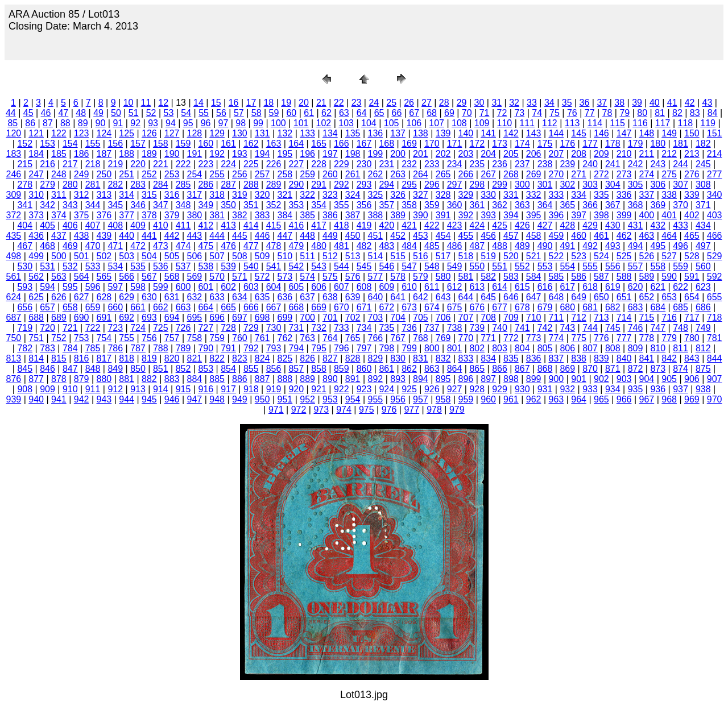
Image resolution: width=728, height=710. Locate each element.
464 (669, 236)
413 (228, 225)
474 (183, 246)
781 (715, 338)
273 (624, 174)
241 (613, 164)
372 (14, 215)
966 (624, 399)
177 (590, 144)
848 (93, 369)
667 (274, 307)
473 (161, 246)
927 (455, 389)
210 (624, 154)
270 (557, 174)
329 (466, 195)
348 (183, 205)
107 (437, 123)
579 (421, 277)
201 (421, 154)
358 (409, 205)
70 (467, 113)
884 (195, 379)
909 (47, 389)
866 (500, 369)
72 (502, 113)
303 (590, 184)
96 (206, 123)
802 (477, 348)
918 (251, 389)
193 (240, 154)
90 (101, 123)
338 (669, 195)
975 (367, 410)
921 (319, 389)
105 (392, 123)
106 (414, 123)
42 (690, 103)
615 (522, 287)
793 (274, 348)
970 (715, 399)
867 (522, 369)
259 (307, 174)
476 (228, 246)
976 (389, 410)
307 (681, 184)
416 (296, 225)
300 (522, 184)
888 (285, 379)
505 (172, 256)
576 (353, 277)
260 (330, 174)
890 (330, 379)
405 (47, 225)
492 (590, 246)
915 (183, 389)
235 (477, 164)
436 (36, 236)
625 (36, 297)
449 (330, 236)
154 (70, 144)
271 (579, 174)
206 (534, 154)
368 (636, 205)
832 (443, 358)
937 (681, 389)
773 (534, 338)
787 (138, 348)
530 (25, 266)
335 (601, 195)
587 (601, 277)
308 (703, 184)
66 (396, 113)
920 (296, 389)
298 (477, 184)
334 (579, 195)
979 (457, 410)
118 (686, 123)
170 (432, 144)
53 (169, 113)
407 (93, 225)
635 (262, 297)
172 (477, 144)
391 (443, 215)
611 (432, 287)
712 (579, 317)
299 (500, 184)
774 (557, 338)
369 (658, 205)
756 (149, 338)
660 (115, 307)
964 (579, 399)
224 (228, 164)
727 (206, 328)
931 (545, 389)
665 (228, 307)
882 (149, 379)
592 (715, 277)
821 (195, 358)
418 (342, 225)
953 (330, 399)
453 (421, 236)
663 (183, 307)
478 (274, 246)
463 (647, 236)
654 (692, 297)
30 (479, 103)
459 (557, 236)
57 (239, 113)
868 (545, 369)
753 (82, 338)
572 (262, 277)
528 (692, 256)
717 (692, 317)
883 (172, 379)
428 (567, 225)
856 (274, 369)
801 (455, 348)
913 (138, 389)
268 (511, 174)
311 (59, 195)
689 (59, 317)
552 (522, 266)
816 (82, 358)
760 (240, 338)
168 (386, 144)
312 (82, 195)
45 (28, 113)
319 (240, 195)
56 (221, 113)
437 (59, 236)
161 (228, 144)
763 (307, 338)
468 (47, 246)
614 (500, 287)
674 (432, 307)
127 (172, 133)
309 (14, 195)
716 (669, 317)
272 (601, 174)
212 (669, 154)
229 (342, 164)
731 (296, 328)
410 (161, 225)
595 (70, 287)
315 (149, 195)
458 (534, 236)
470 (93, 246)
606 (319, 287)
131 (262, 133)
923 (364, 389)
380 (195, 215)
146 (601, 133)
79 (624, 113)
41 (672, 103)
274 (647, 174)
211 (647, 154)
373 (36, 215)
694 (172, 317)
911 (93, 389)
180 (658, 144)
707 (466, 317)
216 (47, 164)
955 (376, 399)
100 (278, 123)
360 (455, 205)
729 (251, 328)
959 (466, 399)
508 (240, 256)
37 (602, 103)
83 (695, 113)
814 (36, 358)
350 (228, 205)
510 (285, 256)
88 (65, 123)
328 (443, 195)
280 (70, 184)
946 (172, 399)
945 (149, 399)
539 (228, 266)
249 (82, 174)
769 (443, 338)
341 (25, 205)
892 (376, 379)
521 (534, 256)
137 (398, 133)
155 (93, 144)
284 (161, 184)
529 (715, 256)
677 (500, 307)
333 (557, 195)
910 (70, 389)
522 (557, 256)
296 (432, 184)
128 (195, 133)
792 (251, 348)
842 (669, 358)
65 (379, 113)
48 (81, 113)
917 (228, 389)
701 (330, 317)
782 (25, 348)
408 (115, 225)
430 (613, 225)
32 (514, 103)
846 (47, 369)
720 (47, 328)
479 (296, 246)
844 (715, 358)
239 (567, 164)
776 (601, 338)
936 (658, 389)
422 (432, 225)
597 (115, 287)
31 (497, 103)
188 (127, 154)
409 (138, 225)
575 (330, 277)
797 (364, 348)
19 (286, 103)
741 (522, 328)
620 (636, 287)
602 (228, 287)
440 (127, 236)
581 (466, 277)
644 (466, 297)
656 (25, 307)
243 (658, 164)
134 (330, 133)
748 (681, 328)
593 (25, 287)
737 (432, 328)
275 (669, 174)
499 (36, 256)
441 (149, 236)
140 (466, 133)
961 (511, 399)
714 (624, 317)
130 (240, 133)
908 (25, 389)
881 (127, 379)
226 (274, 164)
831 (421, 358)
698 (262, 317)
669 (319, 307)
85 (13, 123)
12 (163, 103)
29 (462, 103)
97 (224, 123)
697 (240, 317)
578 (398, 277)
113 (572, 123)
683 (636, 307)
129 (217, 133)
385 (307, 215)
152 (25, 144)
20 (304, 103)
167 (364, 144)
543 (319, 266)
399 (624, 215)
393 (488, 215)
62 (326, 113)
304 (613, 184)
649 (579, 297)
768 (421, 338)
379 (172, 215)
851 (161, 369)
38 (619, 103)
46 (46, 113)
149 (669, 133)
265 (443, 174)
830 (398, 358)
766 (376, 338)
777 (624, 338)
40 (655, 103)
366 (590, 205)
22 (339, 103)
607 (342, 287)
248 (59, 174)
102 (324, 123)
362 (500, 205)
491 (567, 246)
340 (715, 195)
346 (138, 205)
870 (590, 369)
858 (319, 369)
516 (421, 256)
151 (715, 133)
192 (217, 154)
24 (374, 103)
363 (522, 205)
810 (658, 348)
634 (240, 297)
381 (217, 215)
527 (669, 256)
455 (466, 236)
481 (342, 246)
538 (206, 266)
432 (658, 225)
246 (14, 174)
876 (14, 379)
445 (240, 236)
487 (477, 246)
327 (421, 195)
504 (149, 256)
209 (601, 154)
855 (251, 369)
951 (285, 399)
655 (715, 297)
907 (715, 379)
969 (692, 399)
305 (636, 184)
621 (658, 287)
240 (590, 164)
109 (482, 123)
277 (715, 174)
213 (692, 154)
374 (59, 215)
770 (466, 338)
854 (228, 369)
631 (172, 297)
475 (206, 246)
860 (364, 369)
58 (257, 113)
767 (398, 338)
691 (104, 317)
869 (567, 369)
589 (647, 277)
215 (25, 164)
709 (511, 317)
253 (172, 174)
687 (14, 317)
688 (36, 317)
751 (36, 338)
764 (330, 338)
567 (149, 277)
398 (601, 215)
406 (70, 225)
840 (624, 358)
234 (455, 164)
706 (443, 317)
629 (127, 297)
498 (14, 256)
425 (500, 225)
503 (127, 256)
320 (262, 195)
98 (241, 123)
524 (601, 256)
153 (47, 144)
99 (258, 123)
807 (590, 348)
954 (353, 399)
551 (500, 266)
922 (342, 389)
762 (285, 338)
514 (376, 256)
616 (545, 287)
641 (398, 297)
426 (522, 225)
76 (572, 113)
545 (364, 266)
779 (669, 338)
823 (240, 358)
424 (477, 225)
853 (206, 369)
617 (567, 287)
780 (692, 338)
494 (636, 246)
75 (555, 113)
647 (534, 297)
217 (70, 164)
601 (206, 287)
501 (82, 256)
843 (692, 358)
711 (557, 317)
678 (522, 307)
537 (183, 266)
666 (251, 307)
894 (421, 379)
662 (161, 307)
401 (669, 215)
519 (488, 256)
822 (217, 358)
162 (251, 144)
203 (466, 154)
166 (342, 144)
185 (59, 154)
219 (115, 164)
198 (353, 154)
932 (567, 389)
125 (127, 133)
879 (82, 379)
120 (14, 133)
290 (296, 184)
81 (660, 113)
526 (647, 256)
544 (342, 266)
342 (47, 205)
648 (557, 297)
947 (195, 399)
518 (466, 256)
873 (658, 369)
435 (14, 236)
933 (590, 389)
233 (432, 164)
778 (647, 338)
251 (127, 174)
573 (285, 277)
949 (240, 399)
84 (713, 113)
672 (386, 307)
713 (601, 317)
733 (342, 328)
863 (432, 369)
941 (59, 399)
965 (601, 399)
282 (115, 184)
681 (590, 307)
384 (285, 215)
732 (319, 328)
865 (477, 369)
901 (579, 379)
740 (500, 328)
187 (104, 154)
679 (545, 307)
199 (376, 154)
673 (409, 307)
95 (188, 123)
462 (624, 236)
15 (216, 103)
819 (149, 358)
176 (567, 144)
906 (692, 379)
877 (36, 379)
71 (485, 113)
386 (330, 215)
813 (14, 358)
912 (115, 389)
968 (669, 399)
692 (127, 317)
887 (262, 379)
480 (319, 246)
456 (488, 236)
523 (579, 256)
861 (386, 369)
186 (82, 154)
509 (262, 256)
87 (48, 123)
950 (262, 399)
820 (172, 358)
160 (206, 144)
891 (353, 379)
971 (276, 410)
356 (364, 205)
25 (391, 103)
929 (500, 389)
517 (443, 256)
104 (369, 123)
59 (274, 113)
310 (36, 195)
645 (488, 297)
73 (519, 113)
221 (161, 164)
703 (376, 317)
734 (364, 328)
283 (138, 184)
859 (342, 369)
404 (25, 225)
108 (459, 123)
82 (677, 113)
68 (432, 113)
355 (342, 205)
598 (138, 287)
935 (636, 389)
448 (307, 236)
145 (579, 133)
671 (364, 307)
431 (636, 225)
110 (505, 123)
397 (579, 215)
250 (104, 174)
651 (624, 297)
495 (658, 246)
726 (183, 328)
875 (703, 369)
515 (398, 256)
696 (217, 317)
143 (534, 133)
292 (342, 184)
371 (703, 205)
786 (115, 348)
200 (398, 154)
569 (195, 277)
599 (161, 287)
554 (567, 266)
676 (477, 307)
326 (398, 195)
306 (658, 184)
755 (127, 338)
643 (443, 297)
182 (703, 144)
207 (557, 154)
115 (617, 123)
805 (545, 348)
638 (330, 297)
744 (590, 328)
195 (285, 154)
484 (409, 246)
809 (636, 348)
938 (703, 389)
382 (240, 215)
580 (443, 277)
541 (274, 266)
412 (206, 225)
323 (330, 195)
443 (195, 236)
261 (353, 174)
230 (364, 164)
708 (488, 317)
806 (567, 348)
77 (590, 113)
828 (353, 358)
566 (127, 277)
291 (319, 184)
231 (386, 164)
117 (663, 123)
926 (432, 389)
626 (59, 297)
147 (624, 133)
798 (386, 348)
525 (624, 256)
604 (274, 287)
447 (285, 236)
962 (534, 399)
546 (386, 266)
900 (557, 379)
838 (579, 358)
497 (703, 246)
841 (647, 358)
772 (511, 338)
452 (398, 236)
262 (376, 174)
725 (161, 328)
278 (25, 184)
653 (669, 297)
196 (307, 154)
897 (488, 379)
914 (161, 389)
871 (613, 369)
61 (309, 113)
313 (104, 195)
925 (409, 389)
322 (307, 195)
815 (59, 358)
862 (409, 369)
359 (432, 205)
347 (161, 205)
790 (206, 348)
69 (449, 113)
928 (477, 389)
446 (262, 236)
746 (636, 328)
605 (296, 287)
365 (567, 205)
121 (36, 133)
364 (545, 205)
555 (590, 266)
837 (557, 358)
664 (206, 307)
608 (364, 287)
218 (93, 164)
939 (14, 399)
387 (353, 215)
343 (70, 205)
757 (172, 338)
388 (376, 215)
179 (636, 144)
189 (149, 154)
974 (344, 410)
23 (357, 103)
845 (25, 369)
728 (228, 328)
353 (296, 205)
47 (63, 113)
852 (183, 369)
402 (692, 215)
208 (579, 154)
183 (14, 154)
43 (708, 103)
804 (522, 348)
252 (149, 174)
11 (146, 103)
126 (149, 133)
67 (414, 113)
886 (240, 379)
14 (198, 103)
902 (601, 379)
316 (172, 195)
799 (409, 348)
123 (82, 133)
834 (488, 358)
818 (127, 358)
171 (455, 144)
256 (240, 174)
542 (296, 266)
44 (11, 113)
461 (601, 236)
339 (692, 195)
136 (376, 133)
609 (386, 287)
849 (115, 369)
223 (206, 164)
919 (274, 389)
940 (36, 399)
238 (545, 164)
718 (715, 317)
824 (262, 358)
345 (115, 205)
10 (129, 103)
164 (296, 144)
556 (613, 266)
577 (376, 277)
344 (93, 205)
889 (307, 379)
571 (240, 277)
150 (692, 133)
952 (307, 399)
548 (432, 266)
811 (681, 348)
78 (607, 113)
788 (161, 348)
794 (296, 348)
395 (534, 215)
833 (466, 358)
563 (59, 277)
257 (262, 174)
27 (427, 103)
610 (409, 287)
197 (330, 154)
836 (534, 358)
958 (443, 399)
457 (511, 236)
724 (138, 328)
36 (585, 103)
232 (409, 164)
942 (82, 399)
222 (183, 164)
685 (681, 307)
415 (274, 225)
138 (421, 133)
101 (301, 123)
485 (432, 246)
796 (342, 348)
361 (477, 205)
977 (411, 410)
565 (104, 277)
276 (692, 174)
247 (36, 174)
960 (488, 399)
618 (590, 287)
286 (206, 184)
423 (455, 225)
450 (353, 236)
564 (82, 277)
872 (636, 369)
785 (93, 348)
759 (217, 338)
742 (545, 328)
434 (703, 225)
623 (703, 287)
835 (511, 358)
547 (409, 266)
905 (669, 379)
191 (195, 154)
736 (409, 328)
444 (217, 236)
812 (703, 348)
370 (681, 205)
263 (398, 174)
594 (47, 287)
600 (183, 287)
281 (93, 184)
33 (532, 103)
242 (636, 164)
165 (319, 144)
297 (455, 184)
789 (183, 348)
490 (545, 246)
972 (299, 410)
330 (488, 195)
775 (579, 338)
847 (70, 369)
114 (595, 123)
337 (647, 195)
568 (172, 277)
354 (319, 205)
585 (557, 277)
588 (624, 277)
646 (511, 297)
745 (613, 328)
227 (296, 164)
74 (537, 113)
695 (195, 317)
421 (409, 225)
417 (319, 225)
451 (376, 236)
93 (153, 123)
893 (398, 379)
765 (353, 338)
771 (488, 338)
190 (172, 154)
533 (93, 266)
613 (477, 287)
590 (669, 277)
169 (409, 144)
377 (127, 215)
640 (376, 297)
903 (624, 379)
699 (285, 317)
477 (251, 246)
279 (47, 184)
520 (511, 256)
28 (444, 103)
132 (285, 133)
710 (534, 317)
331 (511, 195)
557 (636, 266)
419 (364, 225)
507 (217, 256)
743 (567, 328)
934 (613, 389)
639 (353, 297)
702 (353, 317)
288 (251, 184)
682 (613, 307)
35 (567, 103)
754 (104, 338)
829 (376, 358)
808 (613, 348)
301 (545, 184)
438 (82, 236)
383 (262, 215)
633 (217, 297)
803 (500, 348)
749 (703, 328)
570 (217, 277)
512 (330, 256)
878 (59, 379)
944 (127, 399)
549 (455, 266)
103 (346, 123)
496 (681, 246)
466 (715, 236)
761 (262, 338)
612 (455, 287)
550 (477, 266)
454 (443, 236)
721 (70, 328)
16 (234, 103)
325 (376, 195)
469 (70, 246)
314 (127, 195)
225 (251, 164)
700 (307, 317)
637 (307, 297)
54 (186, 113)
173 (500, 144)
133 (307, 133)
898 (511, 379)
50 (116, 113)
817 (104, 358)
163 (274, 144)
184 (36, 154)
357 (386, 205)
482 (364, 246)
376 (104, 215)
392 (466, 215)
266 (466, 174)
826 (307, 358)
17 (251, 103)
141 (488, 133)
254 (195, 174)
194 (262, 154)
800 (432, 348)
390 (421, 215)
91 (118, 123)
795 (319, 348)
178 (613, 144)
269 (534, 174)
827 (330, 358)
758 (195, 338)
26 (409, 103)
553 (545, 266)
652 (647, 297)
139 (443, 133)
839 (601, 358)
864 (455, 369)
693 (149, 317)
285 (183, 184)
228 (319, 164)
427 (545, 225)
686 (703, 307)
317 (195, 195)
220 (138, 164)
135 (353, 133)
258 (285, 174)
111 (527, 123)
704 (398, 317)
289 (274, 184)
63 (344, 113)
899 (534, 379)
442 (172, 236)
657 (47, 307)
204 (488, 154)
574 (307, 277)
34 (549, 103)
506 (195, 256)
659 (93, 307)
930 (522, 389)
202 (443, 154)
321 (285, 195)
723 (115, 328)
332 (534, 195)
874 (681, 369)
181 (681, 144)
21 (321, 103)
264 (421, 174)
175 (545, 144)
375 (82, 215)
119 (708, 123)
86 (30, 123)
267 (488, 174)
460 (579, 236)
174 (522, 144)
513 (353, 256)
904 (647, 379)
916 (206, 389)
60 (291, 113)
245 (703, 164)
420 (386, 225)
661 (138, 307)
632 (195, 297)
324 (353, 195)
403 (715, 215)
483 (386, 246)
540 (251, 266)
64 (362, 113)
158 (161, 144)
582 (488, 277)
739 (477, 328)
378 (149, 215)
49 (98, 113)
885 (217, 379)
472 (138, 246)
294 (386, 184)
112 (550, 123)
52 (151, 113)
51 (134, 113)
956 (398, 399)
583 (511, 277)
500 (59, 256)
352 (274, 205)
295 (409, 184)
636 (285, 297)
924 (386, 389)
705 (421, 317)
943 (104, 399)
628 (104, 297)
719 (25, 328)
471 (115, 246)
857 (296, 369)
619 (613, 287)
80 (642, 113)
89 (83, 123)
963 (557, 399)
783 (47, 348)
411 (183, 225)
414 (251, 225)
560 (703, 266)
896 (466, 379)
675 (455, 307)
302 (567, 184)
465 (692, 236)
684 (658, 307)
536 (161, 266)
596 (93, 287)
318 (217, 195)
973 (321, 410)
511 (307, 256)
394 (511, 215)
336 (624, 195)
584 (534, 277)
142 (511, 133)
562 (36, 277)
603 (251, 287)
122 (59, 133)
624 (14, 297)
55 (204, 113)
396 (557, 215)
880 (104, 379)
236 (500, 164)
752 (59, 338)
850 (138, 369)
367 (613, 205)
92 (135, 123)
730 (274, 328)
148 (647, 133)
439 (104, 236)
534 (115, 266)
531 (47, 266)
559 (681, 266)
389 (398, 215)
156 (115, 144)
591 (692, 277)
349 (206, 205)
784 (70, 348)
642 (421, 297)
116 (640, 123)
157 (138, 144)
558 (658, 266)
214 (715, 154)
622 (681, 287)
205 (511, 154)
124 (104, 133)
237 (522, 164)
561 (14, 277)
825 (285, 358)
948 (217, 399)
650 (601, 297)
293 (364, 184)
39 (637, 103)
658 (70, 307)
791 (228, 348)
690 (82, 317)
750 (14, 338)
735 (386, 328)
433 (681, 225)
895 (443, 379)
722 (93, 328)
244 (681, 164)
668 (296, 307)
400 (647, 215)
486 (455, 246)
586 (579, 277)
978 (434, 410)
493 (613, 246)
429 (590, 225)
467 (25, 246)
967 (647, 399)
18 (268, 103)
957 (421, 399)
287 (228, 184)
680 (567, 307)
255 (217, 174)
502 (104, 256)
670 (342, 307)
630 (149, 297)
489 (522, 246)
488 (500, 246)
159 (183, 144)
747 (658, 328)
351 (251, 205)
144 (557, 133)
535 (138, 266)
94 (171, 123)
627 (82, 297)
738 (455, 328)
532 (70, 266)
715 (647, 317)
